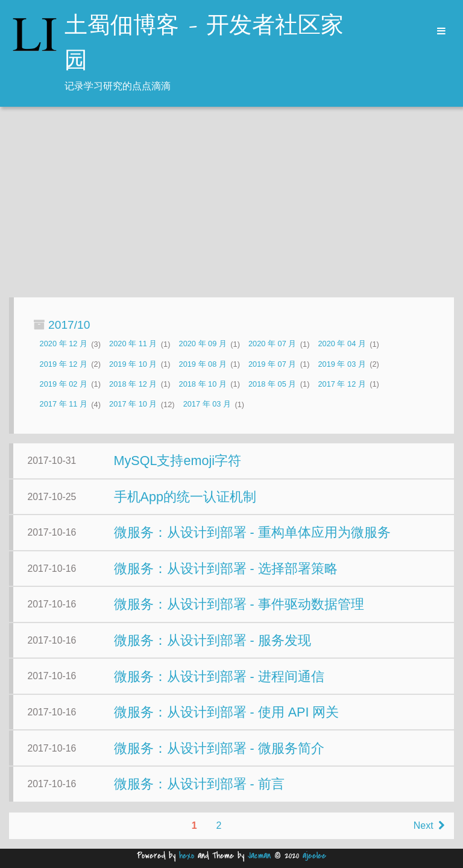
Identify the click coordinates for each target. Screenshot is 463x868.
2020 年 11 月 (133, 344)
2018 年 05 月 (272, 384)
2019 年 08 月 (203, 364)
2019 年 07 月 (272, 364)
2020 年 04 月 (342, 344)
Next (429, 825)
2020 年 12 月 (64, 344)
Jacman (259, 856)
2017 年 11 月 (64, 404)
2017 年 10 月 (133, 404)
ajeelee (314, 856)
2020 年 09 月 (203, 344)
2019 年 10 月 (133, 364)
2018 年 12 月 (133, 384)
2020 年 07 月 (272, 344)
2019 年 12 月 (64, 364)
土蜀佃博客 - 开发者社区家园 (204, 44)
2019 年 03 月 (342, 364)
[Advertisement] (231, 203)
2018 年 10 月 (203, 384)
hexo (187, 856)
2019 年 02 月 (64, 384)
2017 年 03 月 (207, 404)
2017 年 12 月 (342, 384)
